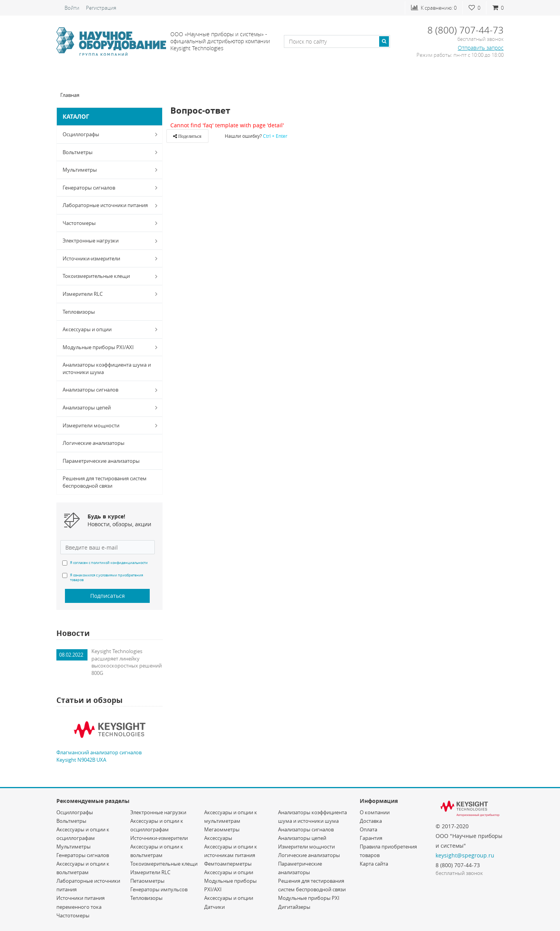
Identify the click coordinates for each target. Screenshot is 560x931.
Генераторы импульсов (159, 889)
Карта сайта (374, 864)
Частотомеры (112, 223)
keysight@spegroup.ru (465, 855)
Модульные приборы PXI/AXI (112, 347)
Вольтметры (112, 152)
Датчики (214, 907)
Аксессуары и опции (112, 329)
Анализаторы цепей (112, 408)
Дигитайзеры (294, 907)
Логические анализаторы (94, 443)
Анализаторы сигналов (112, 390)
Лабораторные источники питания (112, 206)
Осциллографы (112, 134)
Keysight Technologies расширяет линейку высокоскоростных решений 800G (127, 662)
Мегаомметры (222, 829)
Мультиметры (112, 170)
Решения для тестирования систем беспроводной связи (105, 482)
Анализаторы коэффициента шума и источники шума (107, 368)
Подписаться (108, 596)
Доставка (371, 821)
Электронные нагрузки (112, 241)
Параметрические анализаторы (101, 461)
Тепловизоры (79, 312)
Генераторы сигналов (112, 188)
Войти (72, 8)
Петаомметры (147, 881)
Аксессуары (218, 838)
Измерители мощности (112, 425)
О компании (375, 812)
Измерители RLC (112, 294)
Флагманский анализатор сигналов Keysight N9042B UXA (99, 756)
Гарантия (371, 838)
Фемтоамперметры (228, 864)
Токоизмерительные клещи (112, 276)
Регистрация (101, 8)
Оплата (368, 829)
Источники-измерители (112, 258)
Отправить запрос (481, 48)
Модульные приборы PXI (309, 898)
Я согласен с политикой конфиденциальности (109, 563)
